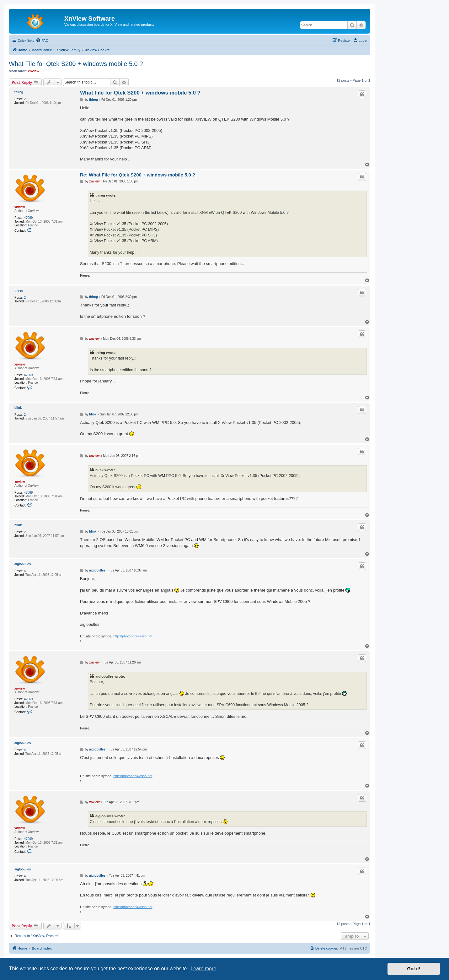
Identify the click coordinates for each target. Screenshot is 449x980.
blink (18, 408)
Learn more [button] (203, 969)
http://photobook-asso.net (133, 636)
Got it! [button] (414, 969)
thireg (19, 92)
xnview (34, 71)
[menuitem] (42, 41)
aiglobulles (23, 564)
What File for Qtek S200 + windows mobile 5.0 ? (76, 64)
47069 (29, 218)
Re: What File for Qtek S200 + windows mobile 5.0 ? (138, 175)
